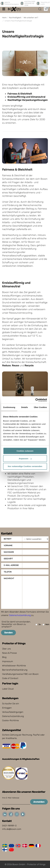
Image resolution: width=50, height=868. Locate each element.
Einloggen (7, 708)
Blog (4, 657)
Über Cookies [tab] (40, 407)
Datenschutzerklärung (20, 615)
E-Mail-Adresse (11, 565)
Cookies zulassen (25, 451)
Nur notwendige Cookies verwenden (25, 466)
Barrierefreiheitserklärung (15, 670)
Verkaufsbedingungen (13, 712)
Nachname (9, 552)
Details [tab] (25, 407)
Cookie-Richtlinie (10, 720)
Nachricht (9, 578)
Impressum (8, 661)
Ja (38, 625)
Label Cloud (8, 689)
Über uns (6, 649)
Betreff (8, 539)
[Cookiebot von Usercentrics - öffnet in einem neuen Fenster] (36, 400)
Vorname (8, 546)
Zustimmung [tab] (9, 407)
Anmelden (39, 802)
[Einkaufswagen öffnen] (46, 9)
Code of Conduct (10, 678)
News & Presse (9, 653)
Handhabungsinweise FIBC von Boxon (20, 674)
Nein (46, 625)
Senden (8, 633)
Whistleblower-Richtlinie (14, 666)
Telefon (8, 572)
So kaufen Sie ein (11, 704)
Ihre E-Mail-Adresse (11, 798)
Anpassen (25, 459)
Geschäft (8, 559)
